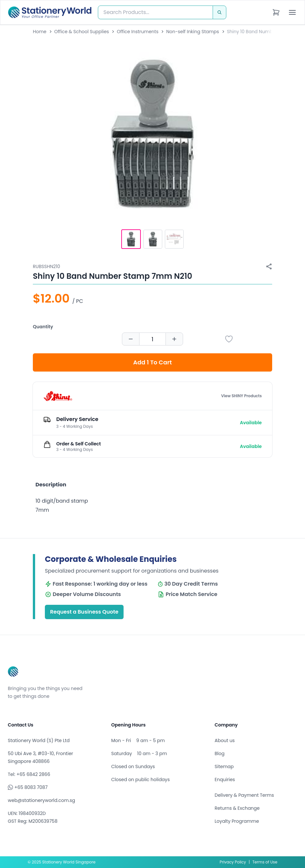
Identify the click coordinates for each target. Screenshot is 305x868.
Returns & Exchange (237, 808)
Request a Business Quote (84, 612)
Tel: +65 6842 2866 (29, 774)
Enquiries (225, 780)
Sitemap (224, 766)
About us (225, 740)
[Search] (219, 12)
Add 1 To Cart (153, 362)
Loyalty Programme (237, 821)
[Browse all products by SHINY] (58, 396)
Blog (219, 753)
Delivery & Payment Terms (244, 795)
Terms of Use (265, 862)
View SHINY (241, 396)
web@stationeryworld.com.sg (41, 800)
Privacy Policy (233, 862)
